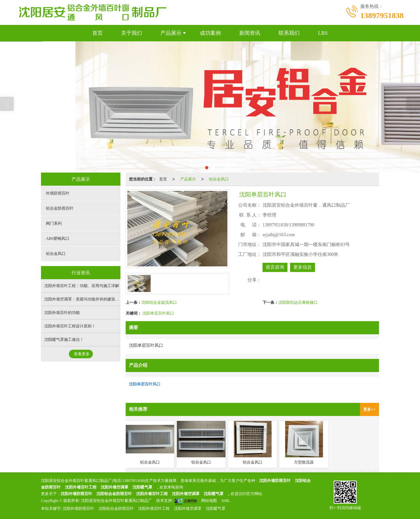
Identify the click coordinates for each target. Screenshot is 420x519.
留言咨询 (275, 267)
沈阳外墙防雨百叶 (78, 509)
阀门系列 (54, 223)
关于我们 (132, 33)
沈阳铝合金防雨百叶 (114, 494)
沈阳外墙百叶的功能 (62, 313)
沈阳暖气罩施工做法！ (64, 340)
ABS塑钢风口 (58, 239)
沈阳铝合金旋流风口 (159, 302)
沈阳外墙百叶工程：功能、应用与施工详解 (82, 286)
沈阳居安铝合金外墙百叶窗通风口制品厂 (116, 501)
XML (226, 501)
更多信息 (303, 267)
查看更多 (82, 354)
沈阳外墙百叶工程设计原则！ (70, 326)
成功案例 (210, 33)
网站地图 (209, 501)
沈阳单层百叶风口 (158, 313)
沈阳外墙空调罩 (115, 487)
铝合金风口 (219, 179)
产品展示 (171, 33)
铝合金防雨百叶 (60, 208)
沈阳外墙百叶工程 (81, 487)
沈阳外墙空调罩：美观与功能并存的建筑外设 (84, 299)
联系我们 (289, 33)
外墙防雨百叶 (58, 193)
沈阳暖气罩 (142, 487)
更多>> (369, 409)
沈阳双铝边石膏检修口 (298, 302)
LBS (323, 33)
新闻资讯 (250, 33)
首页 (97, 33)
